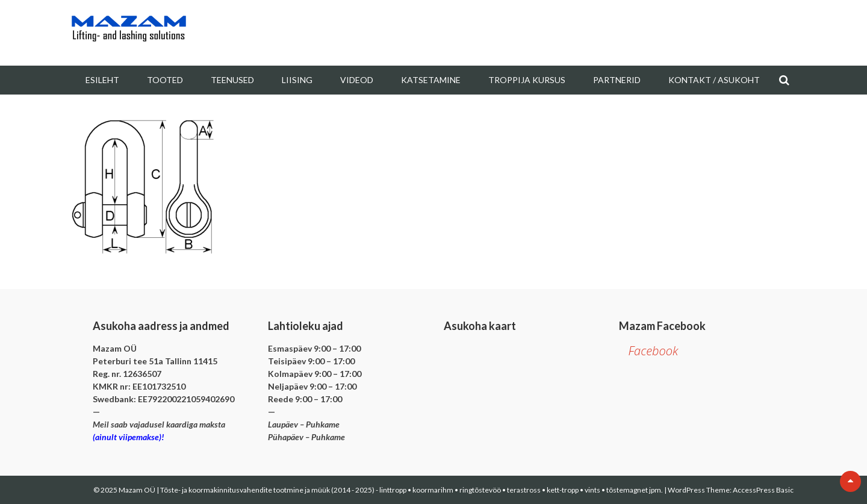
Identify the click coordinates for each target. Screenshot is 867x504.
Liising (297, 80)
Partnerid (617, 80)
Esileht (102, 80)
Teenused (232, 80)
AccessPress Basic (763, 490)
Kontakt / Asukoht (714, 80)
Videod (357, 80)
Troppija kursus (527, 80)
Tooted (165, 80)
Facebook (653, 351)
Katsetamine (431, 80)
